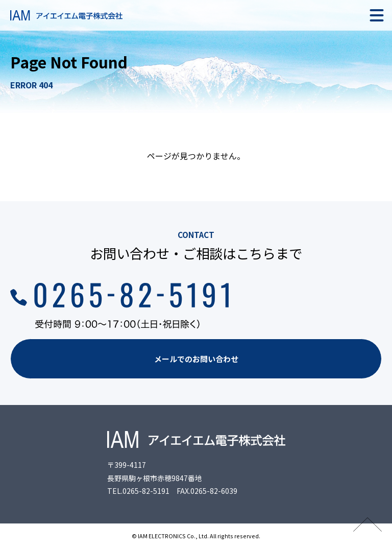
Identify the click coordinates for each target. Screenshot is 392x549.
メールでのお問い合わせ (196, 359)
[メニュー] (377, 15)
